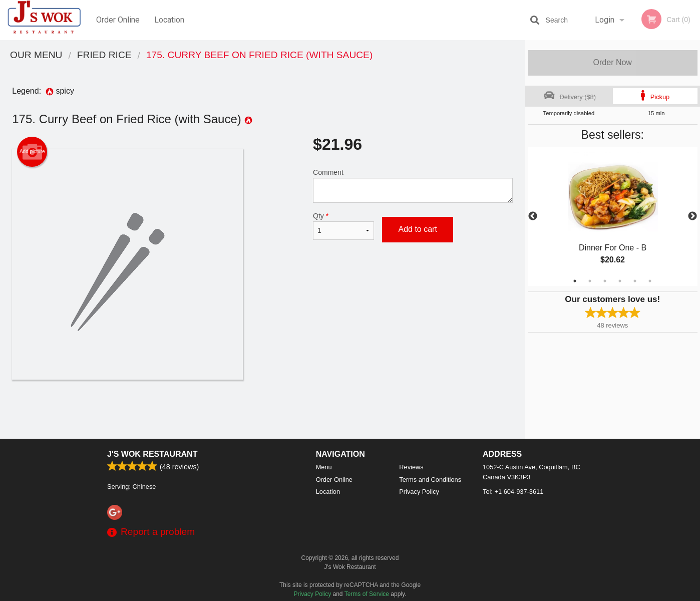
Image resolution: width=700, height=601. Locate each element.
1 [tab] (575, 281)
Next (692, 216)
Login (605, 20)
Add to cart (417, 229)
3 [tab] (605, 281)
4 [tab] (620, 281)
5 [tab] (635, 281)
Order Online (118, 20)
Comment (413, 186)
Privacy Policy (419, 492)
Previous (533, 216)
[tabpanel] (613, 216)
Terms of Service (367, 594)
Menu (324, 467)
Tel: (513, 492)
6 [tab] (650, 281)
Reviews (411, 467)
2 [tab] (590, 281)
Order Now (613, 62)
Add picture (32, 152)
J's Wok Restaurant (152, 454)
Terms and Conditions (430, 480)
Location (169, 20)
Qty (343, 226)
